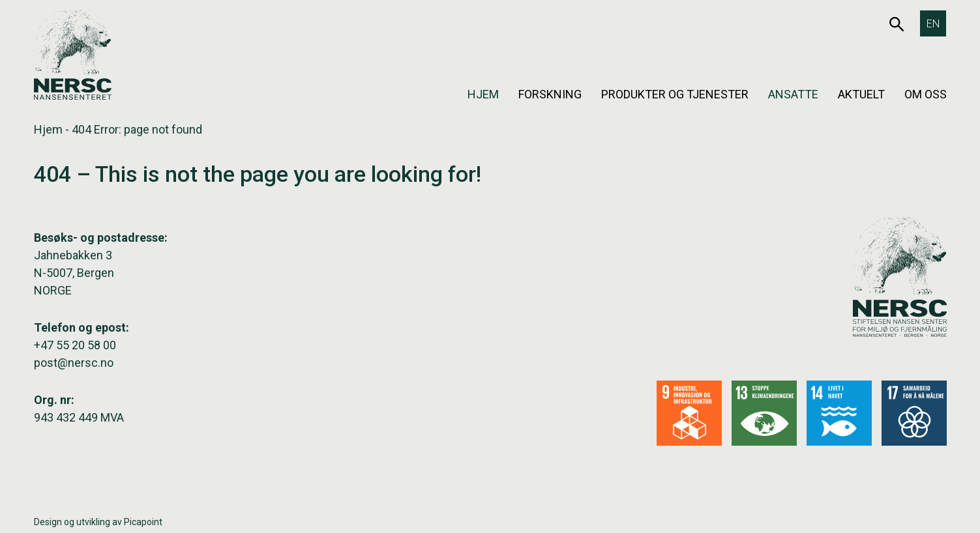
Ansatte (793, 94)
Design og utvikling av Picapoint (98, 522)
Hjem (483, 94)
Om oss (926, 94)
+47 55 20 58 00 (75, 345)
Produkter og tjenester (675, 94)
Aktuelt (861, 94)
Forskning (550, 94)
